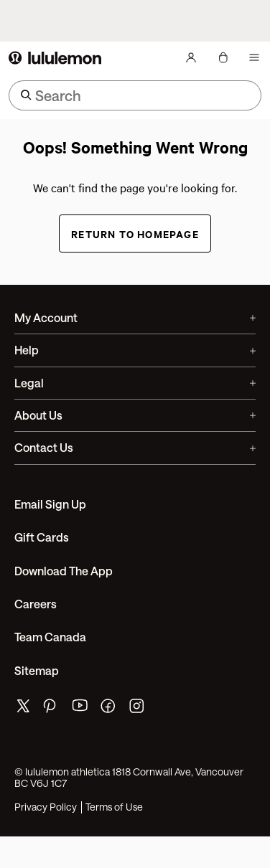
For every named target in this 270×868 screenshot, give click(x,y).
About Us (135, 415)
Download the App (64, 571)
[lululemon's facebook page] (109, 709)
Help (135, 350)
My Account (135, 317)
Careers (36, 604)
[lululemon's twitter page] (23, 708)
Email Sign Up (50, 504)
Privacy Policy (46, 807)
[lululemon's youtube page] (80, 709)
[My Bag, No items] (223, 57)
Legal (135, 383)
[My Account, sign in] (191, 57)
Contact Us (135, 447)
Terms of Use (114, 807)
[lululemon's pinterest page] (52, 709)
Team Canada (50, 637)
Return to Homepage (135, 233)
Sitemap (37, 670)
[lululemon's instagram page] (138, 709)
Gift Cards (42, 537)
